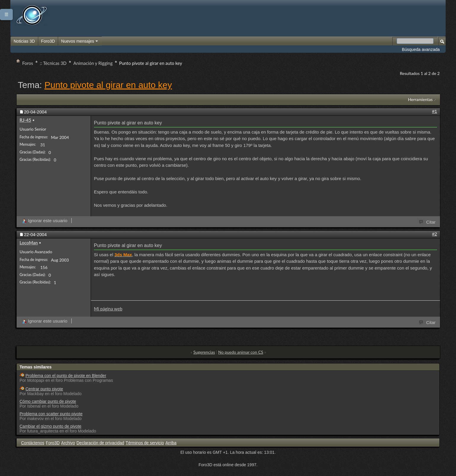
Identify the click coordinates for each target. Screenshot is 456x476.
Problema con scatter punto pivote (51, 414)
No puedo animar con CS (241, 352)
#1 (435, 111)
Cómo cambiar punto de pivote (48, 401)
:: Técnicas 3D (53, 63)
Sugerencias (204, 352)
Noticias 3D (24, 41)
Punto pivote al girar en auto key (108, 85)
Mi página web (108, 309)
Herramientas (420, 99)
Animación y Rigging (93, 63)
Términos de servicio (145, 443)
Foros (28, 63)
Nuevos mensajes (80, 41)
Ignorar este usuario (45, 221)
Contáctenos (33, 443)
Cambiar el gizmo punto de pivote (51, 426)
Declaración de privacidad (100, 443)
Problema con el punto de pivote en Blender (66, 376)
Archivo (68, 443)
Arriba (171, 443)
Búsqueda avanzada (421, 49)
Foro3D (48, 41)
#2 (435, 234)
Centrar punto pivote (44, 389)
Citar (428, 222)
